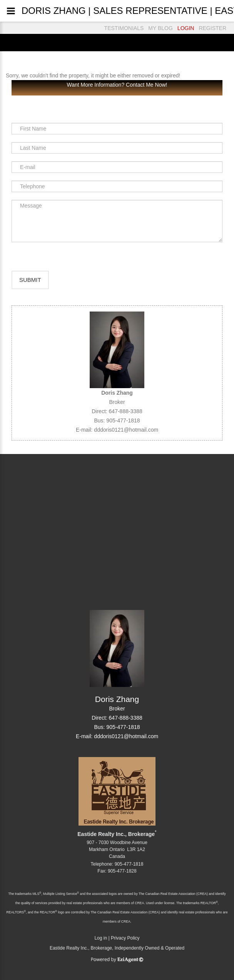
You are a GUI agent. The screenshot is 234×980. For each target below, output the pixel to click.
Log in (101, 938)
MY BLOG (160, 28)
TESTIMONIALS (124, 28)
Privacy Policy (125, 938)
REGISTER (212, 28)
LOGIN (186, 28)
